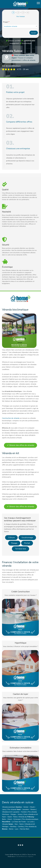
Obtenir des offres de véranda (20, 445)
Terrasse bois (20, 549)
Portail (27, 543)
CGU (17, 857)
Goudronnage (27, 538)
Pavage (14, 543)
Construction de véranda (11, 418)
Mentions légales (27, 857)
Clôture (11, 538)
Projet (6, 22)
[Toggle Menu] (38, 3)
